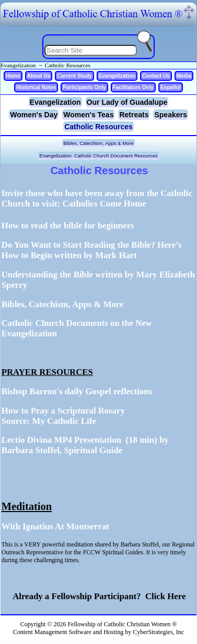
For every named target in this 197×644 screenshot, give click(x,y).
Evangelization (18, 65)
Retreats (134, 115)
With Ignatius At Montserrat (55, 526)
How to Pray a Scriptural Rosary (63, 411)
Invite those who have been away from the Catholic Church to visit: (97, 198)
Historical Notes (36, 87)
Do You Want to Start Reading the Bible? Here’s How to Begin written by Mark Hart (92, 250)
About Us (39, 76)
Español (171, 87)
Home (13, 76)
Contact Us (156, 76)
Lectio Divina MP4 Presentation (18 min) (79, 440)
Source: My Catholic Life (49, 421)
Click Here (164, 596)
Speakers (170, 115)
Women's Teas (88, 115)
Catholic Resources (67, 65)
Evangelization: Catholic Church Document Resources (98, 156)
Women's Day (34, 115)
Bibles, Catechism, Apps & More (98, 143)
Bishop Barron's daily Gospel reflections (77, 391)
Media (184, 76)
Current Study (74, 76)
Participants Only (84, 87)
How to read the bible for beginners (68, 226)
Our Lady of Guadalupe (127, 102)
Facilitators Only (133, 87)
